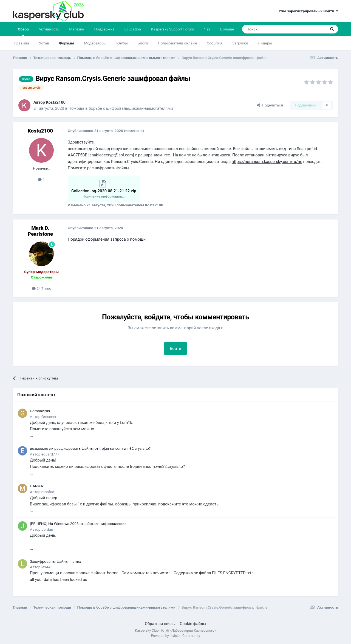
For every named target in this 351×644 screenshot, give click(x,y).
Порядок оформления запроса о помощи (107, 239)
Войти (175, 348)
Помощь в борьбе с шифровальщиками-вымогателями (121, 108)
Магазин (77, 29)
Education (133, 29)
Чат (207, 29)
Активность (49, 29)
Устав (44, 43)
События (215, 43)
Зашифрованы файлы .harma (56, 561)
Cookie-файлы (193, 624)
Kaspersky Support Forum (172, 29)
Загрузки (240, 43)
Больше (227, 29)
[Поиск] (271, 29)
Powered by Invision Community (175, 636)
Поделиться (270, 105)
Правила (21, 43)
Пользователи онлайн (177, 43)
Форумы (66, 43)
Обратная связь (160, 624)
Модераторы (95, 43)
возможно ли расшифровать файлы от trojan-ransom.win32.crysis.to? (90, 448)
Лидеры (265, 43)
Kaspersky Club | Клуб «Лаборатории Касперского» (175, 630)
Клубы (122, 43)
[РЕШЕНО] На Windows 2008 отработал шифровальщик (78, 524)
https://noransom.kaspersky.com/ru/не (267, 162)
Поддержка (104, 29)
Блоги (143, 43)
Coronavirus (40, 411)
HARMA (36, 486)
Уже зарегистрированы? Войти (308, 11)
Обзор (23, 32)
